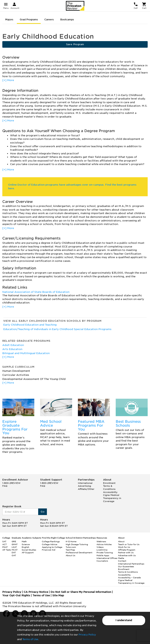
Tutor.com (71, 547)
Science (26, 544)
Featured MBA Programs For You (91, 425)
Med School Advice (51, 423)
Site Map (58, 595)
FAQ (5, 486)
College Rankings (51, 541)
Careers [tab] (49, 19)
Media (121, 558)
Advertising (84, 486)
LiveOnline (102, 550)
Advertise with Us (127, 555)
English (25, 547)
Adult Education (13, 345)
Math (24, 541)
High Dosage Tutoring (77, 544)
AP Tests (7, 550)
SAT (4, 541)
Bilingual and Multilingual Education (26, 353)
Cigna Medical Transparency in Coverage (112, 498)
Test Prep (70, 550)
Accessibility (110, 492)
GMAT (15, 544)
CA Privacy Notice (36, 592)
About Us (70, 555)
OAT (14, 555)
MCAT (15, 550)
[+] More (8, 80)
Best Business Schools (128, 423)
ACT (5, 544)
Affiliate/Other (86, 489)
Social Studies (29, 550)
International (85, 483)
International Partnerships (131, 564)
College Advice (50, 544)
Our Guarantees (126, 566)
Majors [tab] (9, 19)
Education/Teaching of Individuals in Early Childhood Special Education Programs (57, 329)
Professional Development (79, 552)
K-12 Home (71, 541)
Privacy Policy (87, 635)
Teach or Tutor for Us (129, 544)
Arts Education (12, 349)
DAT (14, 552)
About (121, 541)
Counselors (102, 561)
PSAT (5, 547)
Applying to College (52, 547)
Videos (100, 547)
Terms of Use (30, 639)
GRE (14, 541)
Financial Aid (49, 550)
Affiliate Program (127, 550)
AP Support (28, 552)
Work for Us (124, 547)
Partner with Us (126, 552)
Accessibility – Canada (129, 577)
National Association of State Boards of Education (36, 292)
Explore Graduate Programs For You (15, 427)
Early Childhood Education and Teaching (30, 325)
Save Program (75, 44)
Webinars (101, 541)
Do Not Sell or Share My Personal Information (81, 592)
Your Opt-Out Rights (16, 595)
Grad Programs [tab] (29, 19)
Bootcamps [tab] (67, 19)
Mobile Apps (103, 555)
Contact (122, 561)
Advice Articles (104, 544)
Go (43, 512)
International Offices (107, 558)
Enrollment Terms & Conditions (109, 486)
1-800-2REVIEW (11, 483)
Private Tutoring (105, 552)
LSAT (14, 547)
